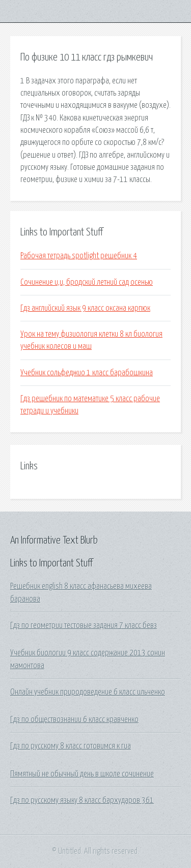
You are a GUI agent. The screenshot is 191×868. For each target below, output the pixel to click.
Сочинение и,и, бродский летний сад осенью (87, 282)
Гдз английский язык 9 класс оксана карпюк (85, 308)
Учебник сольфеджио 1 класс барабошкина (87, 373)
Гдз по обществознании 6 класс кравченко (74, 720)
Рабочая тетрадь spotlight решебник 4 (79, 256)
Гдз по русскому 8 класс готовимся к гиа (71, 746)
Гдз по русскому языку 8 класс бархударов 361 (82, 800)
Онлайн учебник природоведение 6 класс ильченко (88, 692)
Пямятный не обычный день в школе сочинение (82, 774)
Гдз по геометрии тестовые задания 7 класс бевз (84, 625)
